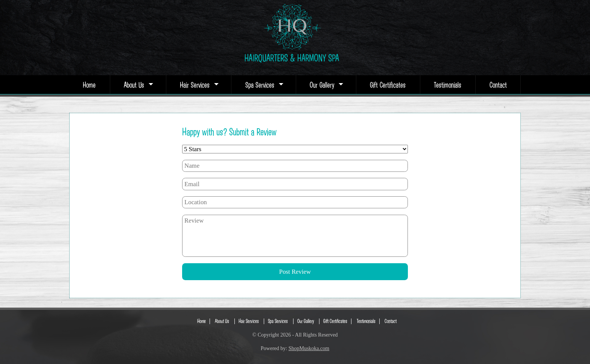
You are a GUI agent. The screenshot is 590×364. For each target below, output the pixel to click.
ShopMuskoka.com (309, 348)
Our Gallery (326, 85)
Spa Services (264, 85)
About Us (138, 85)
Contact (498, 85)
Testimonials (448, 85)
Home (89, 85)
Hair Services (198, 85)
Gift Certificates (388, 85)
